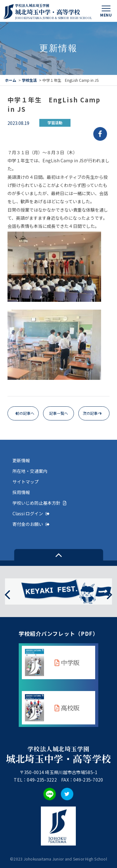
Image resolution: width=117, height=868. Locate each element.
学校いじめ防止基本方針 (39, 503)
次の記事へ (92, 413)
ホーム (11, 80)
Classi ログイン (31, 513)
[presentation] (7, 594)
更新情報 (21, 460)
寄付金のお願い (31, 524)
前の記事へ (25, 413)
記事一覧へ (59, 413)
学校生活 (29, 80)
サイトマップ (26, 482)
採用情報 (21, 492)
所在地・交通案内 (30, 471)
